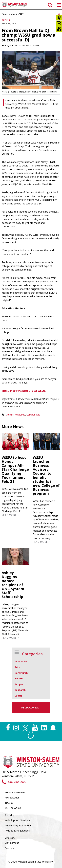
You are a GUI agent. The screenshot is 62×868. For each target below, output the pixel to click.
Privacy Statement (15, 792)
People (6, 20)
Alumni (10, 415)
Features (20, 415)
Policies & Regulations (17, 831)
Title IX (9, 803)
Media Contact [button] (31, 707)
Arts (17, 667)
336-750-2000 (14, 782)
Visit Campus (12, 843)
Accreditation (12, 797)
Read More (10, 515)
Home (5, 14)
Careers (9, 848)
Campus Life (33, 415)
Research (20, 690)
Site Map (10, 815)
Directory (10, 838)
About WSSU (17, 14)
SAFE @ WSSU (13, 808)
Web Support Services (17, 820)
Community (21, 673)
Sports (19, 696)
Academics (21, 661)
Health (19, 678)
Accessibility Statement (18, 825)
